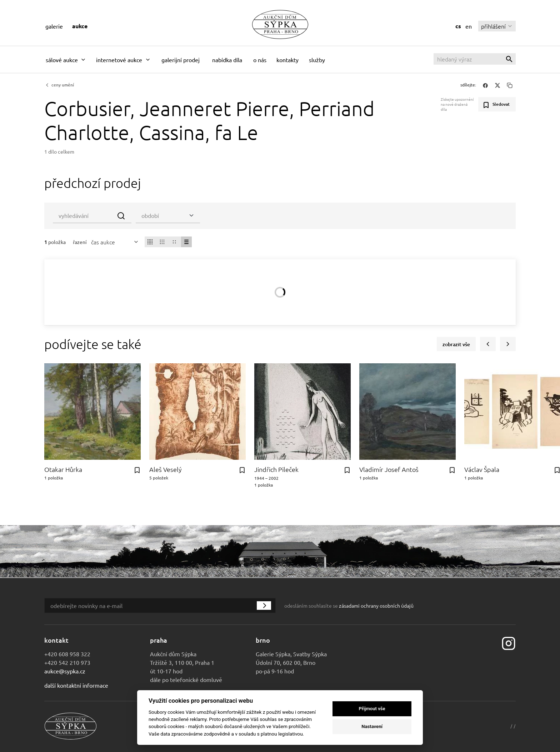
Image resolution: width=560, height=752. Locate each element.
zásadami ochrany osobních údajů (376, 606)
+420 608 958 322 (67, 654)
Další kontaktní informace (76, 685)
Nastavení (372, 726)
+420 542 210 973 (67, 662)
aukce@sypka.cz (65, 671)
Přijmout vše (372, 709)
